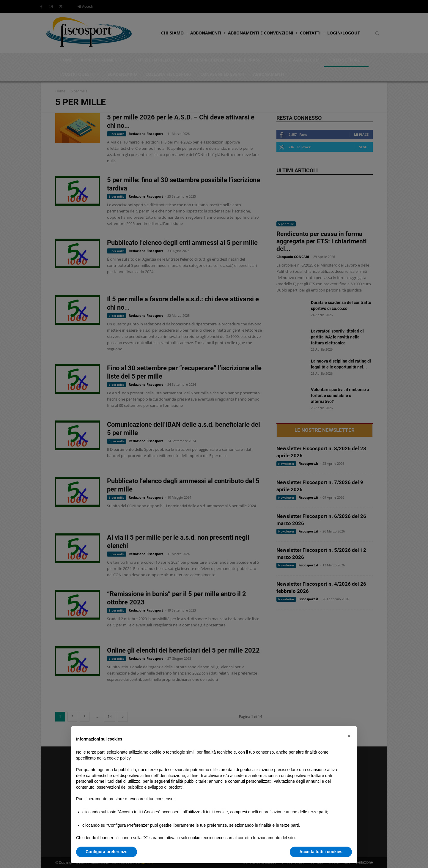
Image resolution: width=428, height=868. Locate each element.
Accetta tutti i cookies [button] (321, 852)
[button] (349, 736)
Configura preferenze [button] (107, 852)
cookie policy (119, 758)
